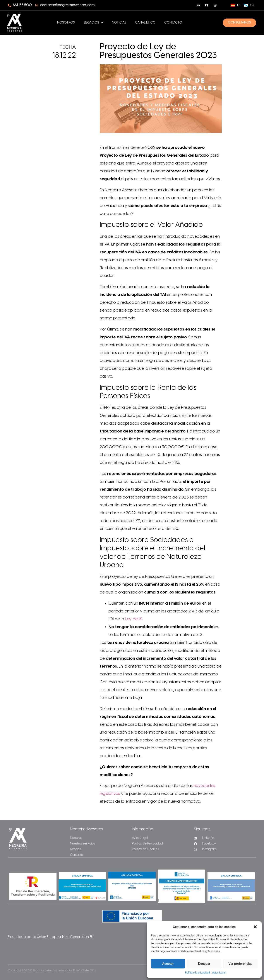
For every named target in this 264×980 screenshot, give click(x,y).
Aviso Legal (219, 973)
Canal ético (145, 23)
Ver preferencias (240, 964)
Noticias (119, 23)
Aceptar (168, 964)
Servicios (93, 23)
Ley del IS (134, 619)
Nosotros (66, 23)
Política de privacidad (197, 973)
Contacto (173, 23)
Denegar (204, 964)
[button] (255, 927)
